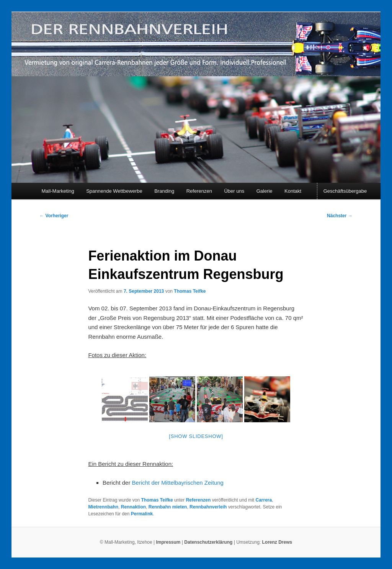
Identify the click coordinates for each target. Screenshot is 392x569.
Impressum (168, 542)
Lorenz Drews (277, 542)
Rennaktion (133, 507)
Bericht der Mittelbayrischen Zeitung (178, 483)
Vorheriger (54, 216)
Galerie (265, 191)
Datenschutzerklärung (209, 542)
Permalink (142, 514)
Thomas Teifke (190, 291)
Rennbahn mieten (168, 507)
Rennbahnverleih (208, 507)
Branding (164, 191)
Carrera (264, 500)
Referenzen (199, 191)
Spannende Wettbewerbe (114, 191)
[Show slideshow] (196, 436)
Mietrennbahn (103, 507)
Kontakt (293, 191)
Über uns (234, 191)
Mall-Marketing (58, 191)
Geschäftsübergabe (345, 191)
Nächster (340, 216)
